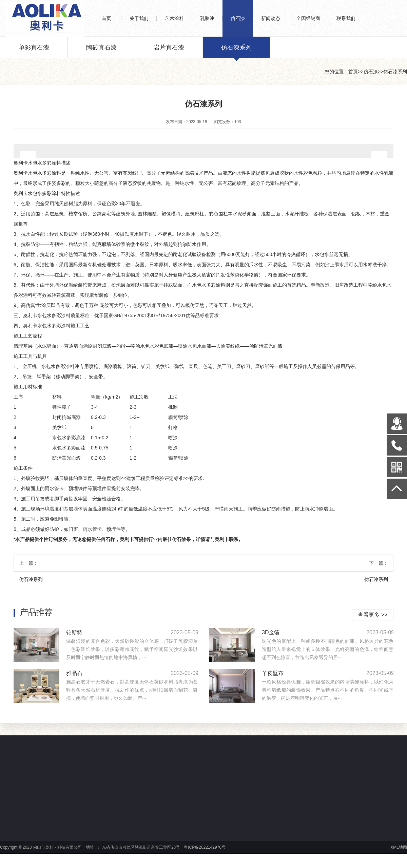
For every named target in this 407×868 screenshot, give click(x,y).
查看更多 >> (373, 615)
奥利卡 (21, 163)
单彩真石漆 (34, 51)
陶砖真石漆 (101, 51)
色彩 (26, 204)
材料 (57, 397)
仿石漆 (371, 72)
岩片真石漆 (169, 51)
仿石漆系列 (236, 51)
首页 (353, 72)
